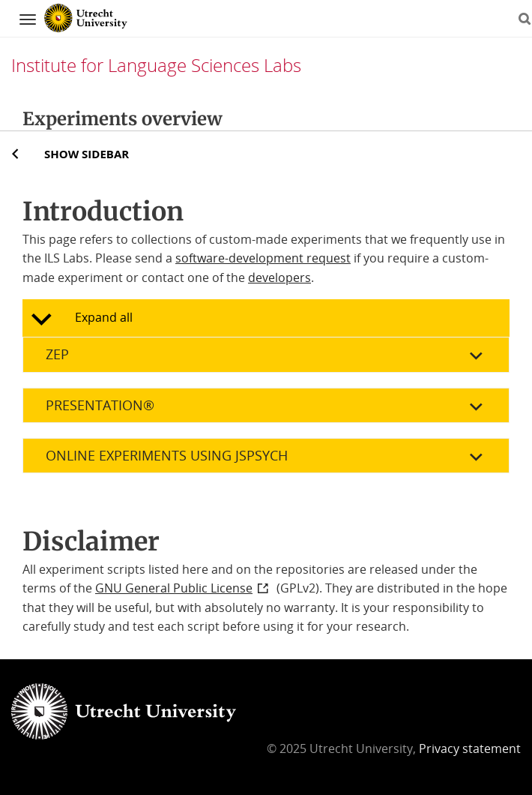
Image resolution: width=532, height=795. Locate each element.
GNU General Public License (174, 588)
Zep (57, 354)
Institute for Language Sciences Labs (156, 65)
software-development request (263, 258)
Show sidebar (87, 154)
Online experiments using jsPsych (167, 455)
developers (279, 277)
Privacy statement (470, 748)
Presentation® (100, 405)
